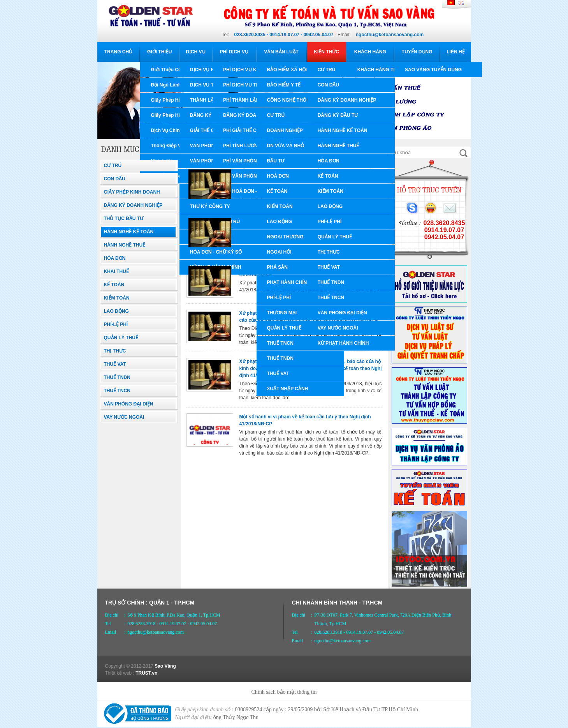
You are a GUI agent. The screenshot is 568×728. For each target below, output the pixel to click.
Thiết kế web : (120, 673)
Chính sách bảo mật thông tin (284, 692)
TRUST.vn (146, 673)
